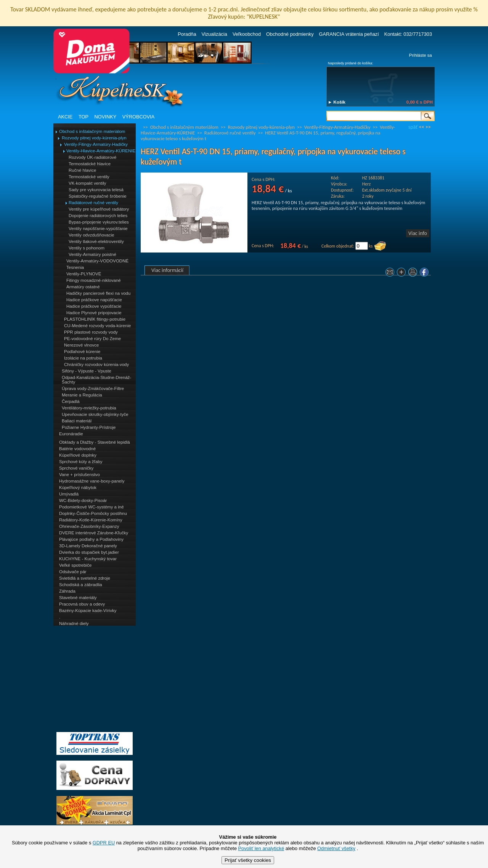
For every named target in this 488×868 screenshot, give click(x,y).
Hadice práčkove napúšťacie (94, 300)
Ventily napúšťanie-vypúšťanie (98, 229)
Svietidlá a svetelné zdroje (85, 578)
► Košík (337, 102)
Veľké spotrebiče (75, 565)
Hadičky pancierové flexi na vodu (98, 293)
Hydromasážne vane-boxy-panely (92, 481)
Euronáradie (71, 434)
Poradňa (187, 34)
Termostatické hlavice (90, 164)
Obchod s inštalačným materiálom (92, 131)
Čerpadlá (71, 401)
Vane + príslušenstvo (79, 475)
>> (428, 127)
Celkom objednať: (338, 246)
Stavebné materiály (78, 598)
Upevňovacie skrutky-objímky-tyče (95, 414)
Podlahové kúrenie (82, 352)
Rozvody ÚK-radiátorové (92, 157)
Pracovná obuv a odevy (82, 604)
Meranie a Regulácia (82, 395)
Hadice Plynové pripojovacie (94, 313)
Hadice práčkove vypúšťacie (94, 306)
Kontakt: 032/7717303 (408, 34)
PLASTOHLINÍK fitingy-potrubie (95, 319)
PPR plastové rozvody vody (91, 332)
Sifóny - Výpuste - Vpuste (87, 371)
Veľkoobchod (247, 34)
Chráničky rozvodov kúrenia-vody (96, 364)
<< (422, 127)
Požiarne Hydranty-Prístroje (89, 427)
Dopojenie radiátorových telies (98, 216)
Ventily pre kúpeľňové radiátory (99, 209)
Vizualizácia (214, 34)
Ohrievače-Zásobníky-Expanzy (89, 526)
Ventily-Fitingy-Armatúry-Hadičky (96, 144)
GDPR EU (104, 843)
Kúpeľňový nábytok (78, 488)
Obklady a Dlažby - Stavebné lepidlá (95, 442)
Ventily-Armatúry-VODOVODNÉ (97, 261)
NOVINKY (106, 117)
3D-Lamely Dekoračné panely (88, 546)
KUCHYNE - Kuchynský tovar (88, 559)
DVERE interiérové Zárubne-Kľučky (94, 533)
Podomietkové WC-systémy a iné (91, 507)
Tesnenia (75, 267)
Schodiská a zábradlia (81, 585)
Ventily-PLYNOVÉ (84, 274)
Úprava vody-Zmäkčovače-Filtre (93, 388)
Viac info (418, 233)
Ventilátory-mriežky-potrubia (89, 408)
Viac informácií (167, 270)
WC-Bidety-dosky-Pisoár (83, 500)
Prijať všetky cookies (248, 860)
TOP (83, 117)
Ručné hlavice (82, 170)
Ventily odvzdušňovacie (91, 235)
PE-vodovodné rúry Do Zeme (92, 339)
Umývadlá (69, 494)
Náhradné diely (74, 623)
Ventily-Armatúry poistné (92, 254)
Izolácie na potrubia (83, 358)
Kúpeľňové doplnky (78, 455)
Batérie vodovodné (77, 449)
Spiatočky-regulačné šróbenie (98, 196)
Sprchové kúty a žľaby (81, 462)
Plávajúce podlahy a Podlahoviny (91, 539)
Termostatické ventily (89, 177)
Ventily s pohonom (87, 248)
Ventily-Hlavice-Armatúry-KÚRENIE (101, 151)
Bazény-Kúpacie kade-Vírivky (88, 611)
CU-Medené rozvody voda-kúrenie (97, 326)
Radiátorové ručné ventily (93, 203)
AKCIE (65, 117)
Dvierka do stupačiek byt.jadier (89, 552)
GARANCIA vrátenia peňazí (349, 34)
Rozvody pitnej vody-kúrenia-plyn (94, 138)
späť (413, 127)
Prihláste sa (421, 55)
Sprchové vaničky (76, 468)
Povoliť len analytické (261, 848)
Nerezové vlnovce (82, 345)
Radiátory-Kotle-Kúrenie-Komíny (91, 520)
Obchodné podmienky (290, 34)
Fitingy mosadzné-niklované (94, 280)
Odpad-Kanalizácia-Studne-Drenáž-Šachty (96, 380)
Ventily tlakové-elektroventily (96, 241)
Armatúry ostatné (83, 287)
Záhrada (67, 591)
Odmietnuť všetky (336, 848)
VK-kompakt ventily (87, 183)
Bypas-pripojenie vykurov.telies (99, 222)
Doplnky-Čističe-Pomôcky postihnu (93, 513)
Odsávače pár (73, 572)
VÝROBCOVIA (139, 117)
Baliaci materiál (77, 421)
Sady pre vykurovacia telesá (96, 190)
